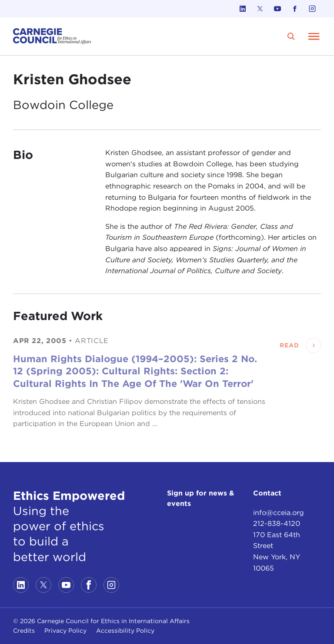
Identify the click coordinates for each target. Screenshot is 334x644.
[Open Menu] (314, 36)
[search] (291, 36)
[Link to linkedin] (243, 9)
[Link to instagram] (312, 9)
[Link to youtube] (277, 9)
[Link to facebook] (295, 9)
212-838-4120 (277, 523)
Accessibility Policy (125, 631)
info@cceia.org (279, 513)
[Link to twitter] (260, 9)
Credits (24, 631)
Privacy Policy (65, 631)
